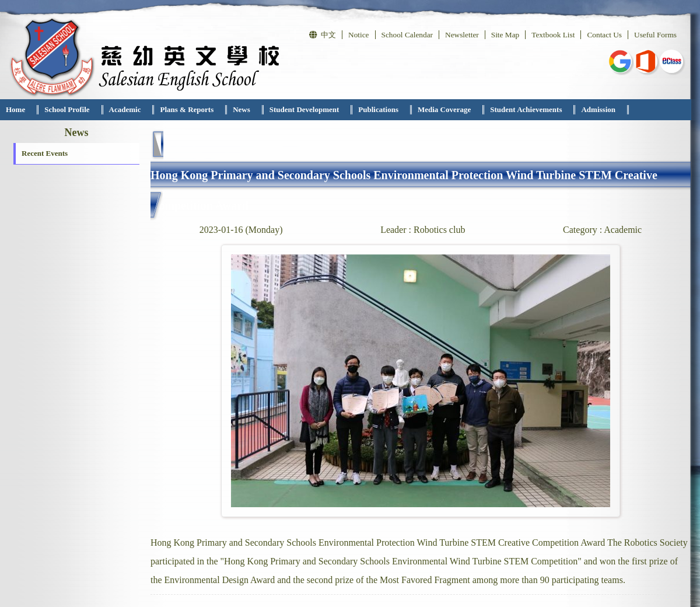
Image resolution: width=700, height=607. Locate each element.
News (242, 109)
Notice (359, 35)
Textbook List (553, 35)
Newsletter (462, 35)
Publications (378, 109)
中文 (323, 35)
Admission (598, 109)
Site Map (505, 35)
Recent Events (45, 153)
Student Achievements (526, 109)
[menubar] (314, 110)
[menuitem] (19, 110)
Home (15, 109)
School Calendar (407, 35)
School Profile (67, 109)
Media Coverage (444, 109)
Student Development (304, 109)
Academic (125, 109)
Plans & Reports (187, 109)
